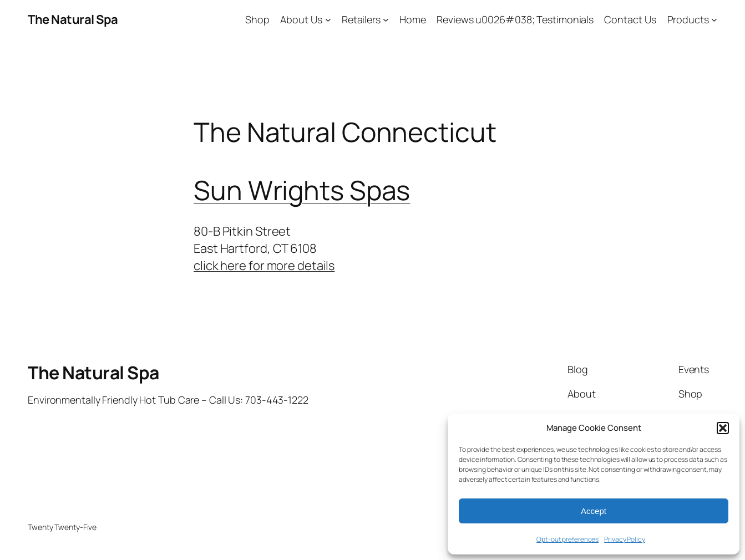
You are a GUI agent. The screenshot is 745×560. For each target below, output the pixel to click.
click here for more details (264, 266)
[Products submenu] (714, 20)
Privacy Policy (625, 539)
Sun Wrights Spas (302, 190)
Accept (594, 511)
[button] (723, 428)
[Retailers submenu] (386, 20)
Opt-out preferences (567, 539)
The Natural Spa (73, 19)
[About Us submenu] (328, 20)
